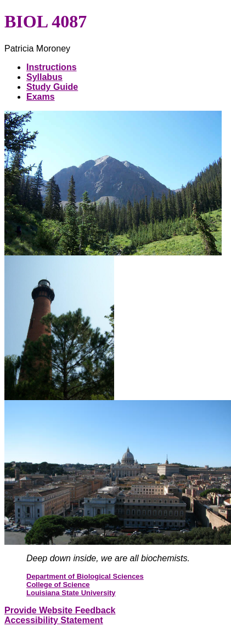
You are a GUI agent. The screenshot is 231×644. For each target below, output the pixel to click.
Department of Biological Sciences (85, 576)
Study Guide (52, 87)
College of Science (58, 585)
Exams (41, 97)
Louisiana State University (71, 593)
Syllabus (44, 77)
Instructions (52, 67)
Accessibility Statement (54, 620)
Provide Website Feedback (60, 610)
